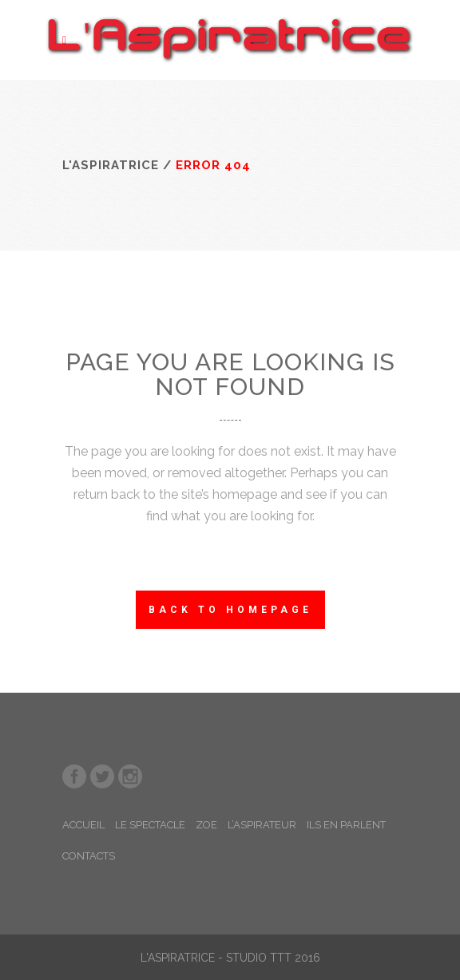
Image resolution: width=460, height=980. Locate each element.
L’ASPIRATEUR (262, 825)
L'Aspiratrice (111, 165)
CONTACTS (89, 856)
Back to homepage (230, 610)
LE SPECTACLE (150, 825)
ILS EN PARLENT (346, 825)
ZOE (206, 825)
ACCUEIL (83, 825)
